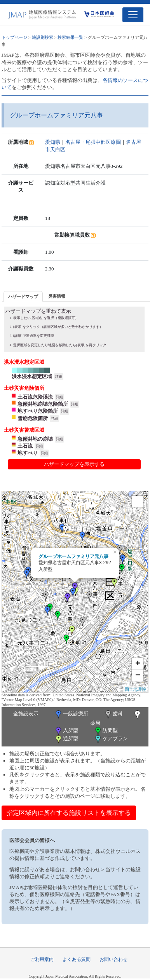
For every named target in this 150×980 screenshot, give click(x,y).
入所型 (66, 731)
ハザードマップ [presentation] (23, 296)
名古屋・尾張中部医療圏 (93, 142)
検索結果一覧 (70, 37)
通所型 (66, 739)
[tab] (23, 296)
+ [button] (138, 664)
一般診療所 (71, 714)
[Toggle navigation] (133, 15)
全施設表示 (26, 714)
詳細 (59, 377)
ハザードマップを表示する (74, 464)
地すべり (28, 453)
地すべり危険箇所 (38, 411)
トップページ (14, 37)
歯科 (113, 714)
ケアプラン (111, 739)
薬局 (116, 718)
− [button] (138, 676)
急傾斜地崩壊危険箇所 (43, 404)
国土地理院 (135, 689)
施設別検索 (43, 37)
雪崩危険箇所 (33, 418)
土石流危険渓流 (35, 397)
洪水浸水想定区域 (32, 376)
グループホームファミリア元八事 (73, 556)
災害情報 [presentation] (57, 296)
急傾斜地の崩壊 (35, 439)
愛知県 (53, 142)
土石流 (25, 446)
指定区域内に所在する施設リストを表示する (69, 813)
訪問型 (106, 731)
